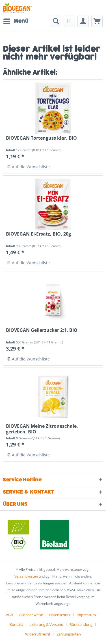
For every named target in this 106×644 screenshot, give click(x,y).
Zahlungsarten (69, 634)
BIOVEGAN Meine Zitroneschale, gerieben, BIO (42, 429)
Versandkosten (26, 576)
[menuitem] (16, 21)
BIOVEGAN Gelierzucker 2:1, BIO (42, 330)
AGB (9, 615)
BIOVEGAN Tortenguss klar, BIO (41, 138)
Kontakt (16, 624)
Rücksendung (81, 624)
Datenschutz (60, 615)
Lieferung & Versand (46, 624)
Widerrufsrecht (38, 634)
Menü (16, 21)
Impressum (86, 615)
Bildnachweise (31, 615)
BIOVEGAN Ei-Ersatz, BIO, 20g (38, 234)
